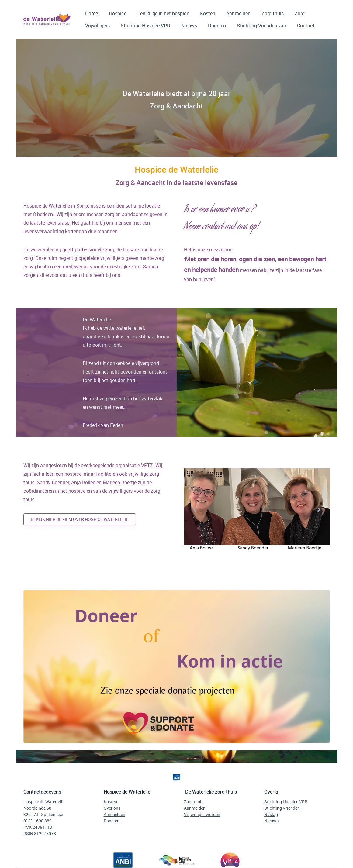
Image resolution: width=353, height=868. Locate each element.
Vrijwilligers (97, 26)
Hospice (118, 13)
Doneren (217, 26)
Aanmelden (238, 13)
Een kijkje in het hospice (163, 13)
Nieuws (189, 26)
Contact (306, 26)
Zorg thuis (273, 13)
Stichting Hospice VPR (145, 26)
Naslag (271, 814)
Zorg (300, 13)
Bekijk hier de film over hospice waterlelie (80, 519)
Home (92, 13)
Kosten (208, 13)
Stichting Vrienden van (261, 26)
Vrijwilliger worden (202, 814)
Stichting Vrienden (282, 808)
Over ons (112, 808)
